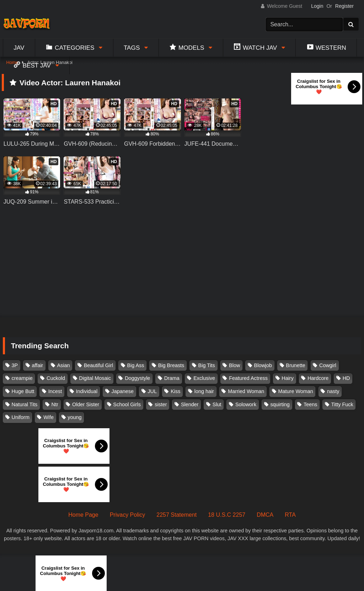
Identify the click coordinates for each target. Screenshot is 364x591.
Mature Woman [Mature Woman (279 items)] (296, 391)
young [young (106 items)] (74, 417)
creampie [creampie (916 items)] (22, 378)
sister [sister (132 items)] (161, 404)
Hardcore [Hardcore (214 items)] (318, 378)
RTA (290, 515)
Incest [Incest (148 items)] (55, 391)
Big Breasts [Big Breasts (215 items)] (171, 365)
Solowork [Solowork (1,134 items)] (246, 404)
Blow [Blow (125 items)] (234, 365)
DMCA (265, 515)
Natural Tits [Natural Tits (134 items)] (25, 404)
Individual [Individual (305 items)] (87, 391)
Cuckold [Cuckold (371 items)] (56, 378)
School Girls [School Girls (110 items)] (127, 404)
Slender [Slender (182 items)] (190, 404)
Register (344, 6)
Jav (19, 48)
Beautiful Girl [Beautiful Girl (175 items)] (98, 365)
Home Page (83, 515)
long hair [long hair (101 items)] (204, 391)
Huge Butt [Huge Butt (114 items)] (23, 391)
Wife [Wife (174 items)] (49, 417)
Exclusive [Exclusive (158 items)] (204, 378)
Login (317, 6)
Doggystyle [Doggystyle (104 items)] (137, 378)
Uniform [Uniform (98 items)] (21, 417)
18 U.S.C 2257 (227, 515)
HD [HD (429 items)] (346, 378)
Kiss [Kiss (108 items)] (175, 391)
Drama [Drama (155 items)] (172, 378)
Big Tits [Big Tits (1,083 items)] (207, 365)
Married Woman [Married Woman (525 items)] (246, 391)
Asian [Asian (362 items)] (63, 365)
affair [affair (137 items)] (37, 365)
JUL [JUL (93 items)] (152, 391)
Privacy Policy (128, 515)
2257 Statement (176, 515)
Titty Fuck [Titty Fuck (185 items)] (342, 404)
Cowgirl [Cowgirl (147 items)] (328, 365)
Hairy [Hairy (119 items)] (288, 378)
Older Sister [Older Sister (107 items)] (86, 404)
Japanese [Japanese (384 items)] (123, 391)
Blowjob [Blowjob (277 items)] (263, 365)
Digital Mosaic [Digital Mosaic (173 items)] (95, 378)
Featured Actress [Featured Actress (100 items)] (248, 378)
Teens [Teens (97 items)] (310, 404)
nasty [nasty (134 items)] (333, 391)
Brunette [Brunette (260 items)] (295, 365)
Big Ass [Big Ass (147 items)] (135, 365)
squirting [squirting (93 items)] (280, 404)
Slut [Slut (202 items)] (217, 404)
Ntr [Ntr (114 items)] (55, 404)
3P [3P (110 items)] (15, 365)
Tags (132, 48)
